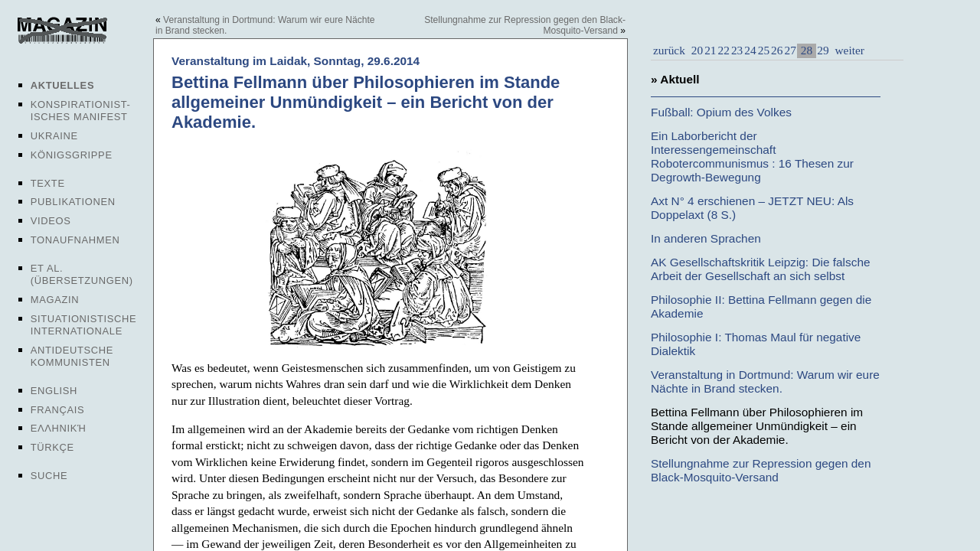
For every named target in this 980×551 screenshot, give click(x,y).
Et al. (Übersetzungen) (82, 274)
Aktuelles (62, 85)
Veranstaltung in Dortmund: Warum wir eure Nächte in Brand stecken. (765, 381)
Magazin (55, 300)
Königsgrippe (72, 155)
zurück (669, 50)
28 (807, 50)
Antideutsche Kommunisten (72, 356)
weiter (848, 50)
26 (777, 50)
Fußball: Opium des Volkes (721, 112)
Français (58, 410)
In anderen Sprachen (706, 238)
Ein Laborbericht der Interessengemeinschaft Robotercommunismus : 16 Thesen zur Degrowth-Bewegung (752, 156)
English (54, 391)
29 (823, 50)
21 (710, 50)
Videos (51, 221)
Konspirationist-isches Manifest (81, 111)
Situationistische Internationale (84, 325)
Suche (49, 476)
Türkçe (52, 447)
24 (750, 50)
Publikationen (73, 202)
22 (724, 50)
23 (737, 50)
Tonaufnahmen (75, 240)
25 (764, 50)
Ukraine (54, 136)
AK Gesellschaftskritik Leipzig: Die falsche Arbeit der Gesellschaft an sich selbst (761, 269)
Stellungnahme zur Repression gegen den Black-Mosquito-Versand (761, 470)
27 (790, 50)
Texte (48, 183)
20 (697, 50)
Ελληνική (59, 428)
